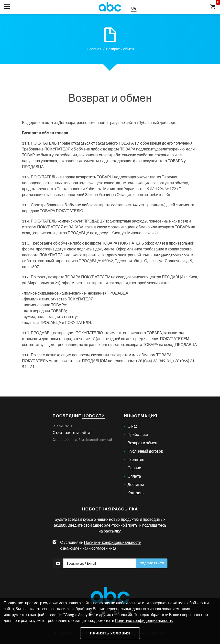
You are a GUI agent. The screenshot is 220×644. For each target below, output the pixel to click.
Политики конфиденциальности (113, 542)
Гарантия (136, 459)
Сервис (134, 468)
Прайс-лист (138, 434)
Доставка (136, 484)
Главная (94, 49)
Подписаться (152, 563)
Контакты (136, 493)
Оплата (134, 476)
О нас (133, 426)
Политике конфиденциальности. (144, 620)
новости (94, 416)
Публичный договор (156, 122)
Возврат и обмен (142, 443)
